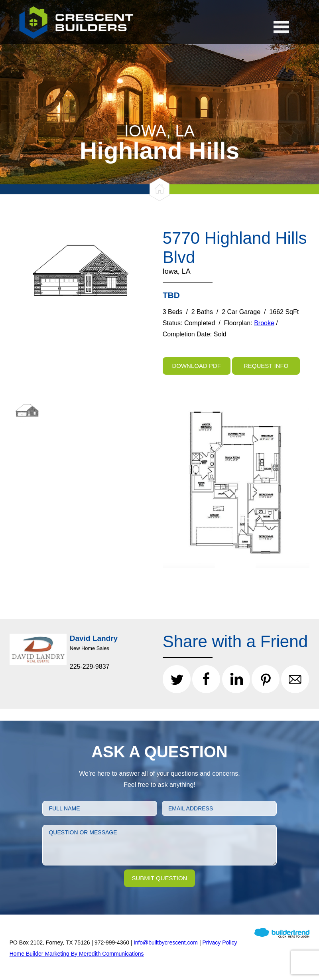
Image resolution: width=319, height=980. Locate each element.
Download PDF (196, 366)
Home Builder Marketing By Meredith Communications (77, 954)
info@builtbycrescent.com (166, 942)
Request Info (266, 366)
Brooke (264, 323)
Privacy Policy (220, 942)
